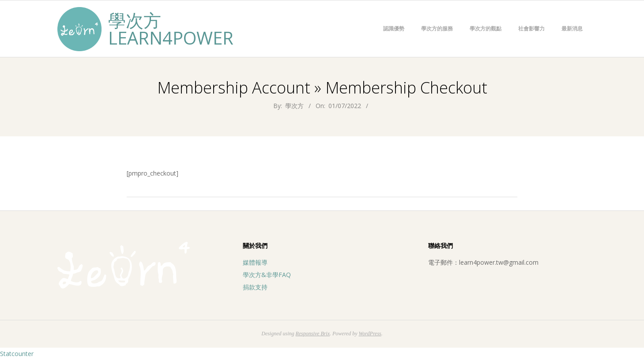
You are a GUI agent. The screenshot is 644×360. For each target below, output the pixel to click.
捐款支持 (255, 287)
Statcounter (17, 354)
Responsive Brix (313, 334)
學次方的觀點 (486, 28)
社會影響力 (531, 28)
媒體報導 (255, 262)
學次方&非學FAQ (267, 275)
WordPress (370, 334)
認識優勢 (394, 28)
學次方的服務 (437, 28)
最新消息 (572, 28)
